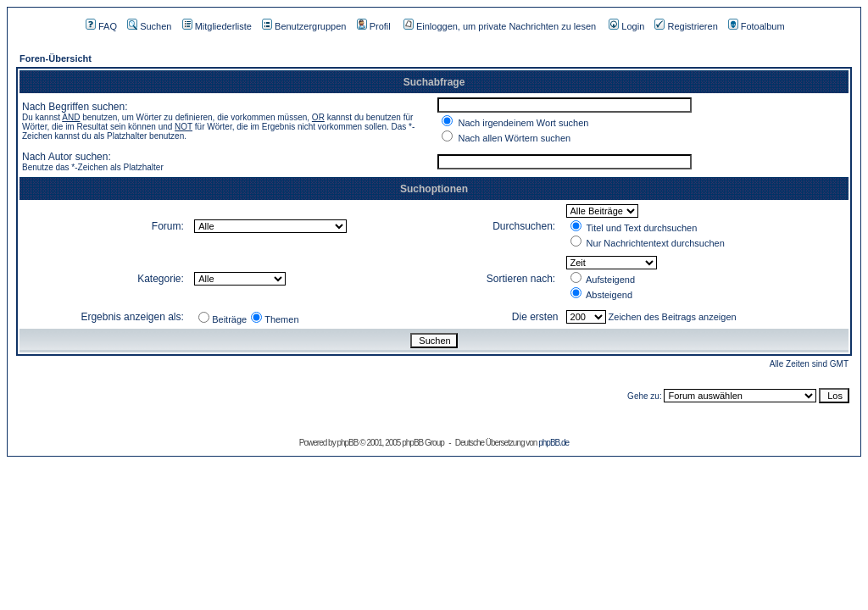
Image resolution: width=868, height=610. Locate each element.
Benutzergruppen (304, 26)
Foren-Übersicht (56, 58)
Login (626, 26)
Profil (374, 26)
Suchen (149, 26)
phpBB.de (554, 443)
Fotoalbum (757, 26)
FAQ (101, 26)
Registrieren (686, 26)
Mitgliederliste (217, 26)
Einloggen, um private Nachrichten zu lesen (500, 26)
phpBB (347, 443)
